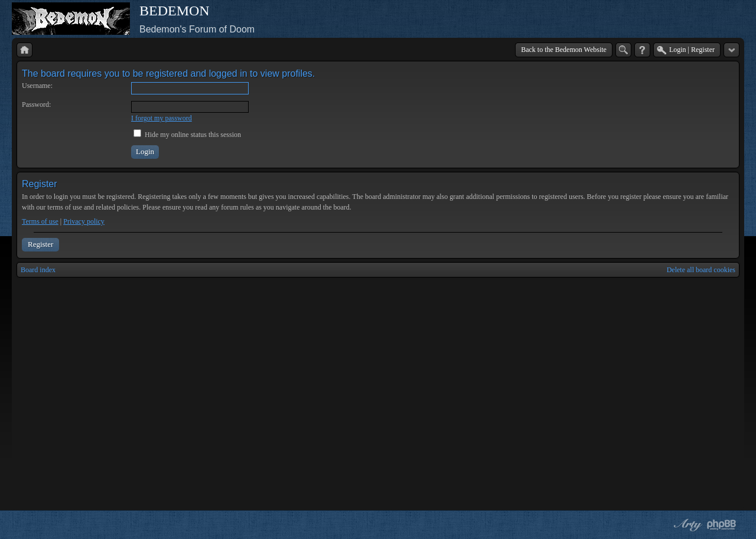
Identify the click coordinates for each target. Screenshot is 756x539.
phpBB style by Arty (686, 525)
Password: (36, 104)
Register (40, 244)
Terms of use (40, 221)
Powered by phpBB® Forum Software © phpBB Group (722, 525)
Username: (37, 86)
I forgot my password (162, 118)
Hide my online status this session (187, 135)
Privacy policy (84, 221)
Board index (38, 270)
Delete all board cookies (701, 270)
